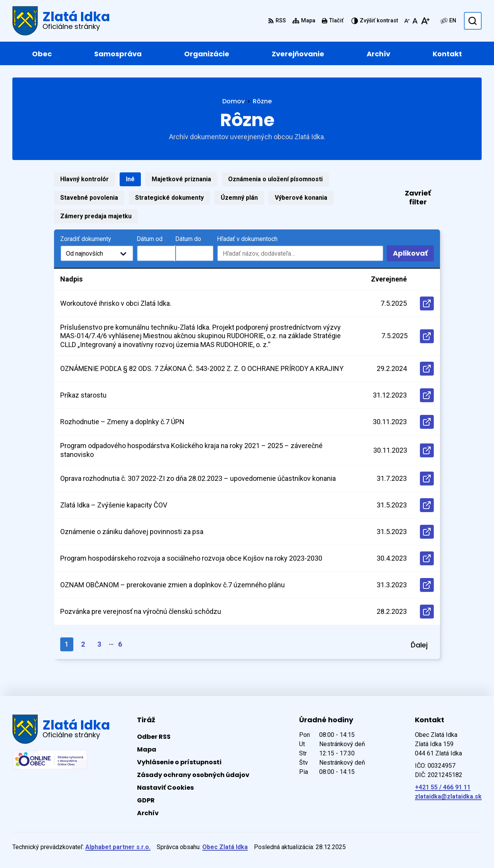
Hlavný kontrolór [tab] (85, 179)
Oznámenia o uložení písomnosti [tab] (275, 179)
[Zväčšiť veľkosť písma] (425, 21)
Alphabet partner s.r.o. (118, 847)
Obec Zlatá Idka (225, 847)
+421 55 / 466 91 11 (443, 787)
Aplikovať (413, 255)
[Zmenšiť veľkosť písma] (407, 21)
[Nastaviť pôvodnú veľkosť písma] (415, 21)
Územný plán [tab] (239, 198)
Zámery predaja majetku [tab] (96, 216)
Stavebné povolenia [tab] (89, 198)
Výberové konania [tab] (301, 198)
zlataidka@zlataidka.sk (448, 796)
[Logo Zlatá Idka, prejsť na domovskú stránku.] (61, 21)
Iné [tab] (130, 179)
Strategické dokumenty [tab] (169, 198)
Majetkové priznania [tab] (181, 179)
